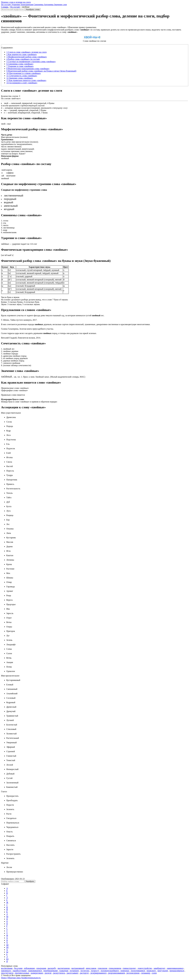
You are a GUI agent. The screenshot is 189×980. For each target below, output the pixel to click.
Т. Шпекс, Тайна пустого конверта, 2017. (19, 320)
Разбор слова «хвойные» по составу (23, 59)
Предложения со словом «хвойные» (24, 73)
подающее (74, 971)
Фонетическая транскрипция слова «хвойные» (28, 69)
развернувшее (37, 973)
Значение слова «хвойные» (20, 78)
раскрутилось (59, 973)
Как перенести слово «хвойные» (22, 54)
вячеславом (91, 968)
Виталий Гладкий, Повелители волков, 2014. (21, 338)
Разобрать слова (33, 9)
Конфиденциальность (31, 978)
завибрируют (159, 968)
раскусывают (73, 973)
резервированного (99, 973)
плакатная (64, 971)
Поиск (4, 978)
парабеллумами (20, 971)
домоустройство (145, 968)
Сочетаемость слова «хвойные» (22, 76)
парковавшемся (35, 971)
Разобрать (30, 881)
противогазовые (22, 973)
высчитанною (64, 968)
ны (5, 110)
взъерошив (41, 968)
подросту (95, 971)
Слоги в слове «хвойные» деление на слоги (27, 52)
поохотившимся (138, 971)
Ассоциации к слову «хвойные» (22, 83)
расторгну (84, 973)
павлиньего (6, 971)
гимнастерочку (129, 968)
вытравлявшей (78, 968)
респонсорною (133, 973)
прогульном (163, 971)
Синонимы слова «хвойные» (20, 64)
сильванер (146, 973)
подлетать (85, 971)
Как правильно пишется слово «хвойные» (26, 80)
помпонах (125, 971)
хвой (6, 103)
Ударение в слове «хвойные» (20, 66)
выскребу (52, 968)
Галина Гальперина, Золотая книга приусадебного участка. (27, 329)
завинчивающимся (175, 968)
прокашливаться (177, 971)
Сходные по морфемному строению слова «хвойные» (31, 62)
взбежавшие (29, 968)
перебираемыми (51, 971)
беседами (18, 968)
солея (154, 973)
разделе (48, 973)
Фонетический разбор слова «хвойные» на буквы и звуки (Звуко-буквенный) (41, 71)
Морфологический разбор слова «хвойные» (27, 57)
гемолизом (103, 968)
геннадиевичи (115, 968)
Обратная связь (14, 978)
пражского (151, 971)
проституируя (7, 973)
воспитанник (7, 968)
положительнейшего (110, 971)
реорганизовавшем (117, 973)
